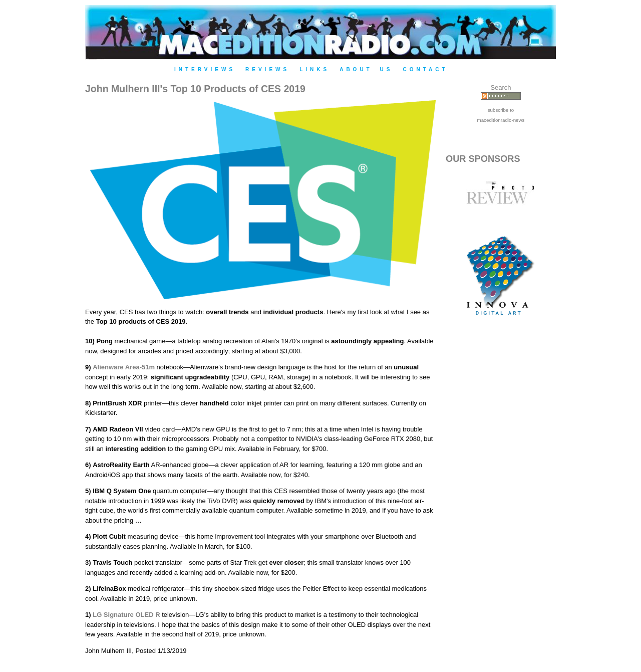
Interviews (205, 69)
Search (501, 87)
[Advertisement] (501, 497)
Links (314, 69)
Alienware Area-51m (124, 367)
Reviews (267, 69)
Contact (425, 69)
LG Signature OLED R (126, 615)
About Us (366, 69)
